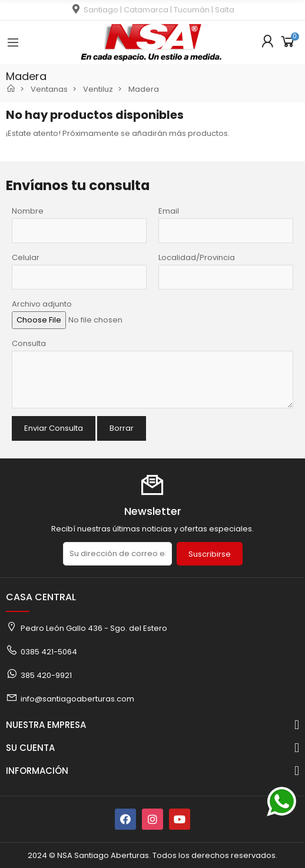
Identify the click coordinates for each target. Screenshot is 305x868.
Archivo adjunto (42, 304)
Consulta (29, 343)
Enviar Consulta (54, 428)
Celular (26, 257)
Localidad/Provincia (197, 257)
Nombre (28, 211)
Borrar (122, 428)
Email (169, 211)
